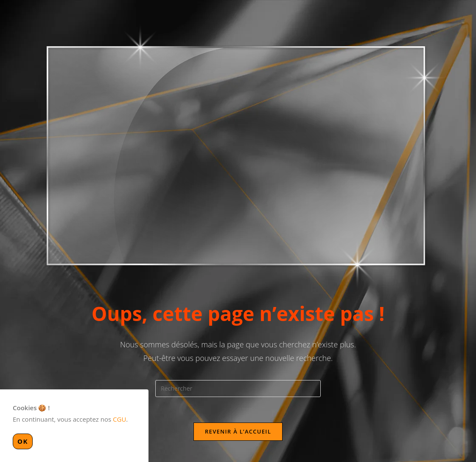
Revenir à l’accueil (238, 431)
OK (23, 441)
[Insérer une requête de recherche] (238, 389)
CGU (119, 419)
